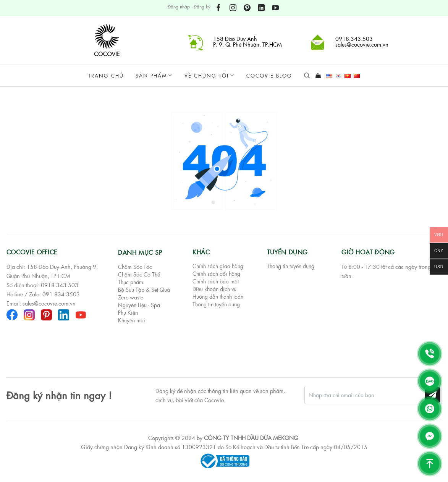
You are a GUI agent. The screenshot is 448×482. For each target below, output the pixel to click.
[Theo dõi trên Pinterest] (247, 8)
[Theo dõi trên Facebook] (218, 8)
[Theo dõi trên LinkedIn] (261, 8)
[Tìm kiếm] (307, 76)
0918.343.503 (60, 285)
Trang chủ (106, 75)
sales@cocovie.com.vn (49, 303)
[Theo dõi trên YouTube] (275, 8)
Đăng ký (202, 6)
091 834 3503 (61, 294)
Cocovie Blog (269, 75)
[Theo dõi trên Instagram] (233, 8)
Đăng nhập (179, 6)
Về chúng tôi (209, 76)
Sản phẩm (154, 76)
